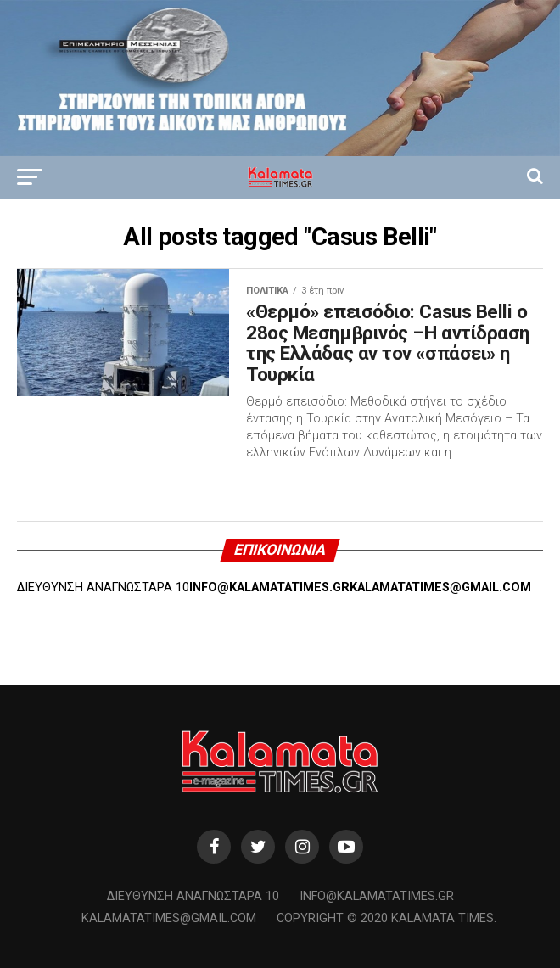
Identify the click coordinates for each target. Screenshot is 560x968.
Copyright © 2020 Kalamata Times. (386, 918)
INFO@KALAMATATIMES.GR (269, 588)
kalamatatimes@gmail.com (169, 918)
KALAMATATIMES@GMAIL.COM (440, 588)
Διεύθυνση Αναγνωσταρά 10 (193, 896)
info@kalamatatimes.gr (377, 896)
